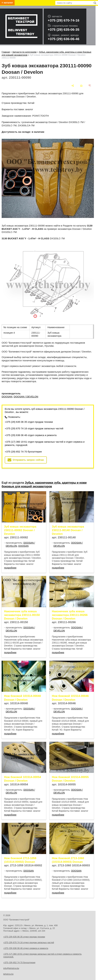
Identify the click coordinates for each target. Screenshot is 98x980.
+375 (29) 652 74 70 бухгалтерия (23, 452)
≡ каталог (7, 3)
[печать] (81, 86)
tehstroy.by (8, 974)
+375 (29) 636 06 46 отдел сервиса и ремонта (31, 435)
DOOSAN (7, 397)
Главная (6, 52)
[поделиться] (73, 86)
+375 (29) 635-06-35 (64, 29)
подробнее (10, 568)
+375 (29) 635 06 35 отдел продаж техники (29, 422)
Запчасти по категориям (24, 52)
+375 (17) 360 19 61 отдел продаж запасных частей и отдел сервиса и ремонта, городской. (45, 443)
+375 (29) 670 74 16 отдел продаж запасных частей (34, 428)
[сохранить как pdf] (90, 86)
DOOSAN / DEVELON (26, 397)
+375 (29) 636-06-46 (64, 39)
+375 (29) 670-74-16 (64, 20)
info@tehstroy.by (11, 968)
